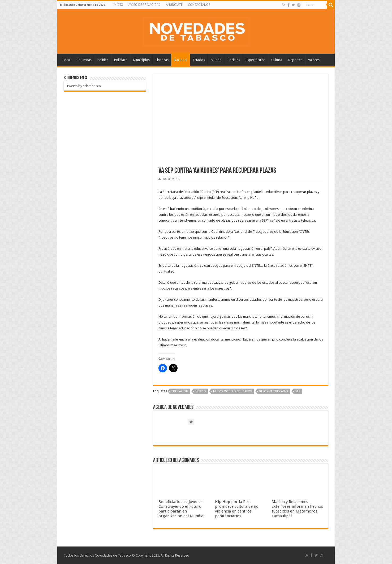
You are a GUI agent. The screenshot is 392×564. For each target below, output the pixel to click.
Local (67, 60)
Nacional (180, 60)
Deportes (295, 60)
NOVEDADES (171, 179)
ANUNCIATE (174, 5)
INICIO (118, 5)
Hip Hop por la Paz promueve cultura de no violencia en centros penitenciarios (237, 509)
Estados (199, 60)
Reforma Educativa (274, 391)
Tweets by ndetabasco (84, 86)
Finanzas (162, 60)
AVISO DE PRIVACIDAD (145, 5)
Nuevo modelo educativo (233, 391)
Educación (180, 391)
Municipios (141, 60)
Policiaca (121, 60)
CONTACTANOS (199, 5)
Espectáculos (256, 60)
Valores (314, 60)
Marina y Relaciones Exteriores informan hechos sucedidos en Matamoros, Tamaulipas (297, 509)
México (201, 391)
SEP (298, 391)
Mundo (216, 60)
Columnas (84, 60)
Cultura (277, 60)
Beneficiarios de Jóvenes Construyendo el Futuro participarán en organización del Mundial (181, 509)
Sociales (234, 60)
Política (103, 60)
